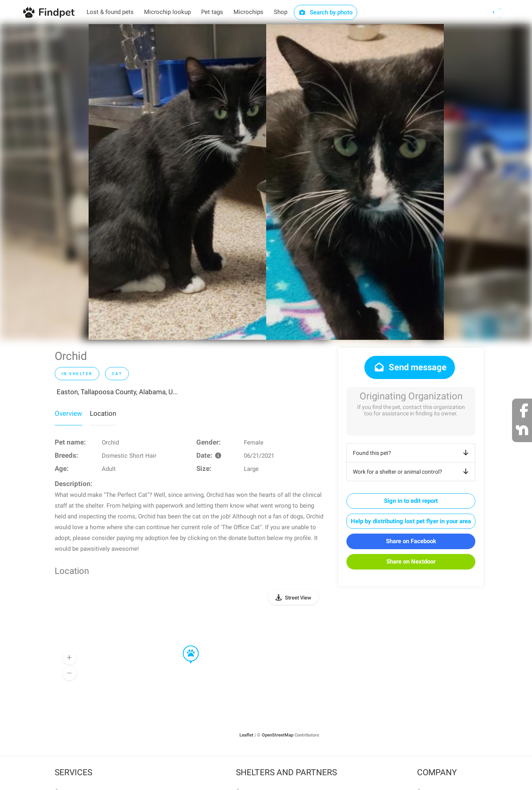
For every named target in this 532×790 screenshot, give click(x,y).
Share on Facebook (411, 541)
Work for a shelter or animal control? (412, 472)
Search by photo (325, 12)
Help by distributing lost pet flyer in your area (411, 521)
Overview (68, 413)
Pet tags (212, 12)
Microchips (248, 12)
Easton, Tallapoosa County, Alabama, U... (117, 392)
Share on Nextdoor (411, 562)
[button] (185, 646)
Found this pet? (412, 453)
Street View (298, 598)
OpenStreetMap (278, 735)
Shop (281, 12)
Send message (410, 367)
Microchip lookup (167, 12)
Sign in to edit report (411, 501)
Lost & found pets (110, 12)
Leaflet (246, 735)
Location (103, 413)
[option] (177, 182)
